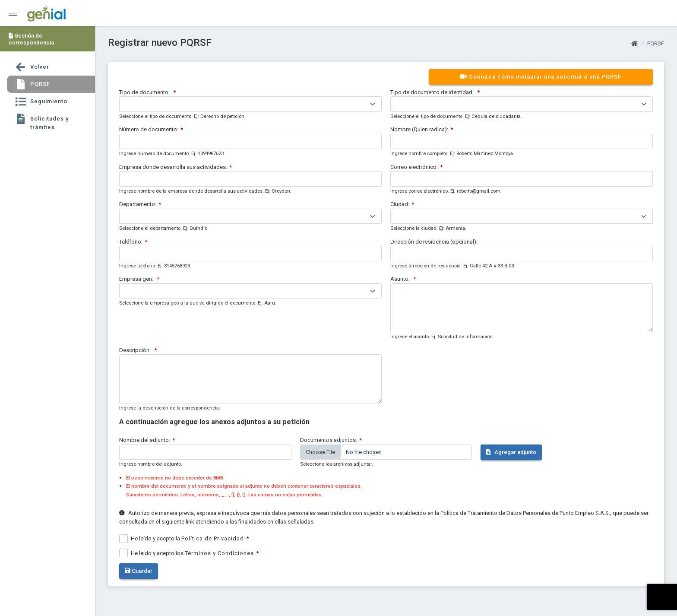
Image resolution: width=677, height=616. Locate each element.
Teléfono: (131, 242)
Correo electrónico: (414, 167)
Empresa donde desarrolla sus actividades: (173, 167)
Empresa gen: (137, 279)
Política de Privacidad (213, 538)
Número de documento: (149, 129)
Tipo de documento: (145, 92)
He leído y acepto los (192, 553)
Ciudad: (400, 204)
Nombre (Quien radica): (419, 129)
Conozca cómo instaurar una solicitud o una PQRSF (541, 77)
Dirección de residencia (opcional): (434, 242)
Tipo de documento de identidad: (433, 92)
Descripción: (136, 350)
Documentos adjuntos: (329, 440)
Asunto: (401, 279)
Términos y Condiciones (219, 553)
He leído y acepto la (187, 538)
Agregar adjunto (511, 452)
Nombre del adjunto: (145, 440)
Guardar (139, 571)
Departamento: (138, 204)
